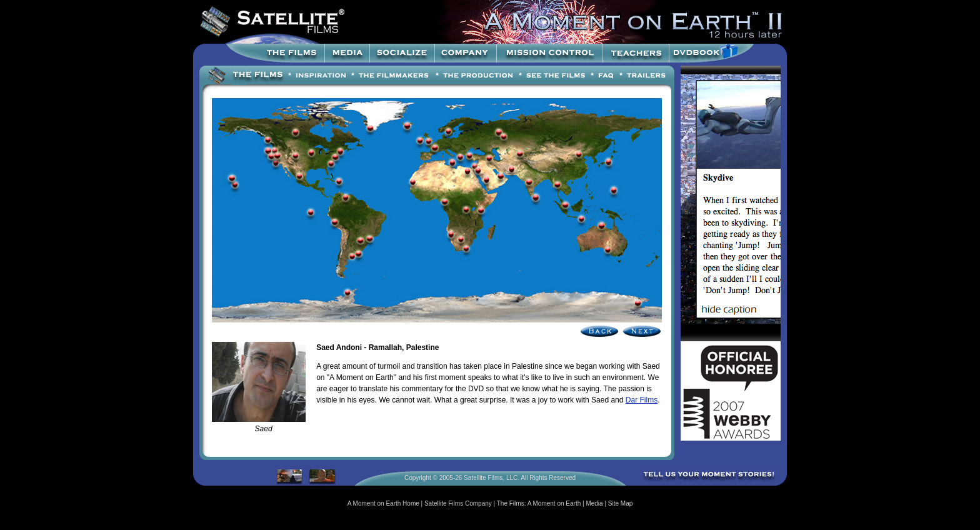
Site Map (620, 503)
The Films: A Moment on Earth (539, 503)
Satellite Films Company (458, 503)
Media (594, 503)
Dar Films (642, 400)
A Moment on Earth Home (383, 503)
